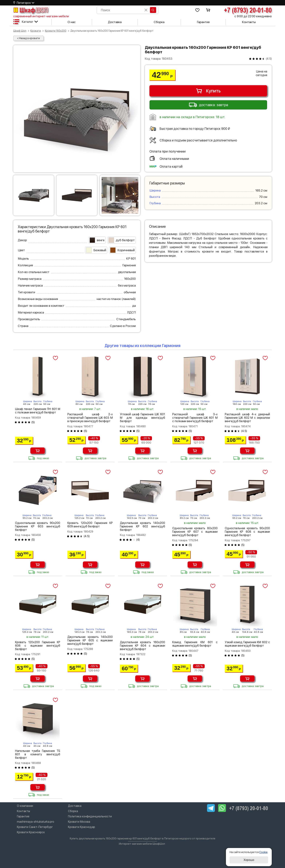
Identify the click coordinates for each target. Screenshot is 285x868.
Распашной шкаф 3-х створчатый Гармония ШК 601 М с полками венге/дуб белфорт (195, 418)
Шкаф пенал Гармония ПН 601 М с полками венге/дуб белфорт (38, 411)
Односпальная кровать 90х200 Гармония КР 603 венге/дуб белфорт (38, 526)
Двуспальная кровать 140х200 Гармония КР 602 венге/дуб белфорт (142, 526)
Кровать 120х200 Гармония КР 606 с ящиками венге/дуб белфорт (38, 646)
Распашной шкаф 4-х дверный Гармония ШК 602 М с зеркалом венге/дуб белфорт (247, 418)
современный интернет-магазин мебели (41, 16)
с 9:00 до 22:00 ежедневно (253, 16)
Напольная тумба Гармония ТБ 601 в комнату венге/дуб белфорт (38, 754)
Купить (208, 91)
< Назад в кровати (28, 38)
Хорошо (249, 860)
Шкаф (31, 10)
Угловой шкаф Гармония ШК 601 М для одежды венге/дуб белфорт (142, 418)
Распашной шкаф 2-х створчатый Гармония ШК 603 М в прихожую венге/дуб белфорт (90, 418)
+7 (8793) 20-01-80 (248, 10)
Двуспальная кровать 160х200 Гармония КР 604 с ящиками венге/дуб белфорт (142, 646)
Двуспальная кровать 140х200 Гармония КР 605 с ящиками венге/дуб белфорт (90, 640)
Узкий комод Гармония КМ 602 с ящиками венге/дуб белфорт (247, 644)
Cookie (263, 852)
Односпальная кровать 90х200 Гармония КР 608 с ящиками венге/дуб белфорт (247, 532)
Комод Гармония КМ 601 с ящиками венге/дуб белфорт (195, 644)
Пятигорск (24, 3)
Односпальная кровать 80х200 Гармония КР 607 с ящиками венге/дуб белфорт (195, 532)
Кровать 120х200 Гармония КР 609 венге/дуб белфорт (90, 525)
